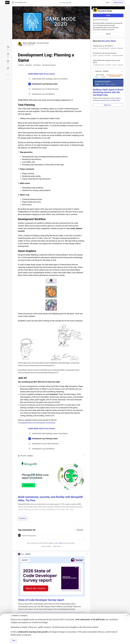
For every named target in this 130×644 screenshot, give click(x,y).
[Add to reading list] (8, 62)
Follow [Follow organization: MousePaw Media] (108, 15)
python (21, 65)
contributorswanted (49, 65)
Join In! (108, 34)
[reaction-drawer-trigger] (8, 48)
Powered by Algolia (65, 3)
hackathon (37, 65)
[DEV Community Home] (7, 2)
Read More (23, 518)
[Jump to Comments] (8, 55)
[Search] (13, 3)
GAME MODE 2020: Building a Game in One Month (108, 63)
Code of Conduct (46, 546)
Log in (108, 2)
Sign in (61, 543)
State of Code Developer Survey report (41, 600)
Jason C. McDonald (29, 43)
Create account (118, 2)
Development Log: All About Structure (108, 54)
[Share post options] (8, 75)
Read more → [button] (108, 105)
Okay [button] (14, 640)
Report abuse (57, 546)
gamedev (29, 65)
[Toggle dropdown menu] (83, 456)
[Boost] (8, 68)
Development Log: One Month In (108, 47)
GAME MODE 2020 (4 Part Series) (42, 74)
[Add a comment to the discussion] (53, 537)
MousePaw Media (43, 43)
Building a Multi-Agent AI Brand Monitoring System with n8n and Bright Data (108, 92)
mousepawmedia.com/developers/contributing (37, 423)
